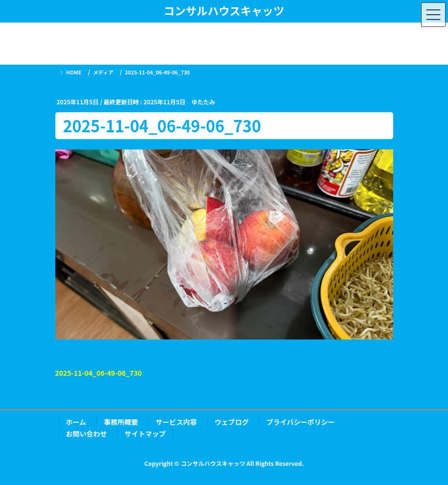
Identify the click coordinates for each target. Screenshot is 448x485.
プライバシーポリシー (301, 422)
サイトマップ (145, 434)
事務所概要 (121, 422)
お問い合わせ (87, 434)
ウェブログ (232, 422)
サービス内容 (176, 422)
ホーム (76, 422)
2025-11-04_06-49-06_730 (99, 373)
